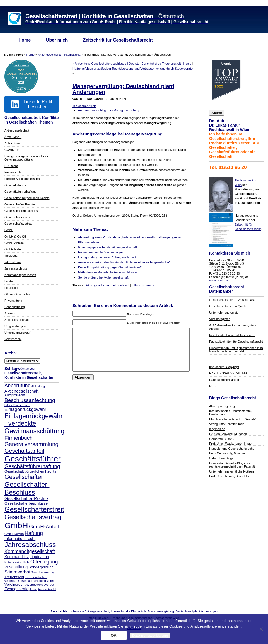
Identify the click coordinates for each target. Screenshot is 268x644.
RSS (212, 386)
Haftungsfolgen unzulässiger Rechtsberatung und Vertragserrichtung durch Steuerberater (133, 69)
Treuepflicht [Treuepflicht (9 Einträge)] (14, 577)
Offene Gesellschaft (18, 294)
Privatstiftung (13, 301)
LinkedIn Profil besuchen (31, 104)
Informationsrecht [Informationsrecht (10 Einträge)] (20, 539)
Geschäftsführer (15, 185)
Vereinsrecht (13, 339)
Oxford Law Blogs (221, 458)
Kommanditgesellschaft (20, 275)
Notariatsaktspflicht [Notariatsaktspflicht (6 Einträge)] (17, 562)
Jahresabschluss (16, 268)
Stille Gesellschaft (17, 320)
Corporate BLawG (221, 439)
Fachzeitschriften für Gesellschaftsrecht (236, 342)
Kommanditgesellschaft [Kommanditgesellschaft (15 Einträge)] (30, 551)
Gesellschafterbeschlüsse (22, 211)
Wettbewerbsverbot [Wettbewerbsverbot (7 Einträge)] (40, 584)
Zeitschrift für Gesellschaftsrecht (118, 40)
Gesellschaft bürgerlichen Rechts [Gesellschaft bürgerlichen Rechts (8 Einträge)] (30, 471)
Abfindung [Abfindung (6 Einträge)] (38, 386)
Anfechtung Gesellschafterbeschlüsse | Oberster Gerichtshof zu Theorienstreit (128, 64)
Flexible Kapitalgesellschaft (23, 179)
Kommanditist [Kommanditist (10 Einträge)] (17, 557)
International (73, 55)
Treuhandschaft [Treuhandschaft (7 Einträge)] (36, 577)
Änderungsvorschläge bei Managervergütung (109, 110)
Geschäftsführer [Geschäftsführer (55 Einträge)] (33, 459)
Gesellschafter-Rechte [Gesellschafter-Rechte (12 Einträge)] (26, 499)
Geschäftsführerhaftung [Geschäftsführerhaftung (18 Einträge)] (32, 466)
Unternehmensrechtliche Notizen (232, 471)
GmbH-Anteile (14, 243)
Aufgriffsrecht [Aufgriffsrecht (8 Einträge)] (15, 395)
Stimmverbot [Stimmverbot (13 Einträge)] (17, 572)
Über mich (57, 40)
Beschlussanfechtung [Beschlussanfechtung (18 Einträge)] (30, 400)
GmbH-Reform (14, 249)
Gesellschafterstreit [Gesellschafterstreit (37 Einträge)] (34, 509)
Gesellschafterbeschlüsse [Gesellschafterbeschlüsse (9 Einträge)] (26, 503)
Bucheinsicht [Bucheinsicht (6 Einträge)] (22, 405)
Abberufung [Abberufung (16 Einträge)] (18, 386)
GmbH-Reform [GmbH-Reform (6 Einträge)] (14, 534)
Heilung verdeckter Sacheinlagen (100, 252)
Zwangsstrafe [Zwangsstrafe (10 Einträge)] (16, 589)
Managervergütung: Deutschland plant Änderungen (123, 89)
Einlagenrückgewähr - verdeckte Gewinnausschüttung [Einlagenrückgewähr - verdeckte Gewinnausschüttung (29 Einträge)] (34, 423)
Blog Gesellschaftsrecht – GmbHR (233, 419)
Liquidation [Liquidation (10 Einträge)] (39, 557)
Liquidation (12, 288)
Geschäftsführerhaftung (20, 192)
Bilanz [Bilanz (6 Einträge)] (8, 405)
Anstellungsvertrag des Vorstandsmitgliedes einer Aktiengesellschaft (124, 262)
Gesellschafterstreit (18, 217)
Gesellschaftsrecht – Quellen (229, 306)
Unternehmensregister (224, 313)
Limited (9, 281)
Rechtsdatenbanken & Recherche (232, 335)
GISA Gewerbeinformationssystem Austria (233, 327)
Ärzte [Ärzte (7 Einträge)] (33, 589)
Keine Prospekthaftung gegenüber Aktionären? (110, 267)
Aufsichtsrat (12, 143)
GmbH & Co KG (15, 236)
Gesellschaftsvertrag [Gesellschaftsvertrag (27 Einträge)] (33, 517)
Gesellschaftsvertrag (18, 224)
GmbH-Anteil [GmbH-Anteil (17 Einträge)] (44, 526)
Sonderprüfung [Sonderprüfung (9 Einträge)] (41, 567)
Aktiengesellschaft (50, 55)
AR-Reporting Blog (222, 406)
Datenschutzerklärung (224, 380)
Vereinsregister (219, 319)
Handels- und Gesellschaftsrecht (231, 449)
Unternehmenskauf (17, 333)
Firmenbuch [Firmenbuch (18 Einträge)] (19, 438)
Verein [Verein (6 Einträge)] (51, 581)
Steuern (10, 313)
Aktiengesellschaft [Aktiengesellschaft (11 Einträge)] (21, 391)
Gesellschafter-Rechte (20, 204)
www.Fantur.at (219, 280)
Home (25, 40)
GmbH (9, 230)
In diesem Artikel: (84, 106)
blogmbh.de (217, 429)
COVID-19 (12, 150)
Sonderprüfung (15, 307)
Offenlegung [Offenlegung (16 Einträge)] (44, 562)
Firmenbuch (13, 172)
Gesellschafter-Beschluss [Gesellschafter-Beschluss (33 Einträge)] (27, 488)
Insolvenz (11, 256)
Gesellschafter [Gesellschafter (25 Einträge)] (24, 477)
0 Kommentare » (143, 285)
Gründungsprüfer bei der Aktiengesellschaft (107, 247)
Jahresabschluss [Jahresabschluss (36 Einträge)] (30, 545)
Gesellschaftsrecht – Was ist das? (232, 300)
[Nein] (261, 629)
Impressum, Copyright (224, 367)
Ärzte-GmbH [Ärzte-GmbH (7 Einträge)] (47, 589)
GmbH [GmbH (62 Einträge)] (16, 525)
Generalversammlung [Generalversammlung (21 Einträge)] (31, 444)
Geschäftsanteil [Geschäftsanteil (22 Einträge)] (24, 451)
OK (114, 635)
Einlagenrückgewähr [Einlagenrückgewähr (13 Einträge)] (25, 409)
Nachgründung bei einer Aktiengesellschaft (107, 257)
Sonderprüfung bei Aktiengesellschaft (103, 277)
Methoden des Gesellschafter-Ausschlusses (108, 272)
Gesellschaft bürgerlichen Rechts (27, 198)
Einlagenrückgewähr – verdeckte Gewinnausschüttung (27, 158)
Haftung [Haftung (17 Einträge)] (34, 533)
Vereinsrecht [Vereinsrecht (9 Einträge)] (15, 584)
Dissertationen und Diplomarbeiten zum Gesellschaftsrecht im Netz (236, 350)
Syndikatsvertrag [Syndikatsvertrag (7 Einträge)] (43, 572)
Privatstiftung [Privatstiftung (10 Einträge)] (16, 567)
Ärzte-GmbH (13, 137)
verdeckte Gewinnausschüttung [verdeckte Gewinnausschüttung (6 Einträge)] (25, 581)
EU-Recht (11, 166)
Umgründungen (15, 326)
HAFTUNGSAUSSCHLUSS (228, 373)
